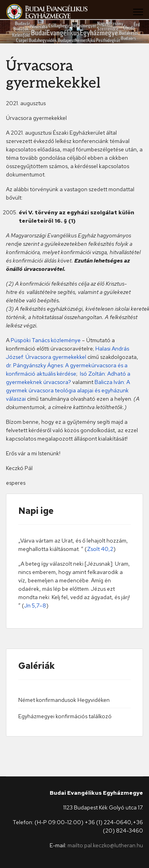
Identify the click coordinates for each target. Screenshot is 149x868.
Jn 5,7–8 (35, 605)
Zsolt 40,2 (100, 549)
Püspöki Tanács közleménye (46, 340)
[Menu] (138, 12)
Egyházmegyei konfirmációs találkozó (65, 716)
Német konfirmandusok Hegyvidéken (64, 700)
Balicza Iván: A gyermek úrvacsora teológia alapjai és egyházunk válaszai (68, 390)
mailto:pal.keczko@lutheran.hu (105, 845)
